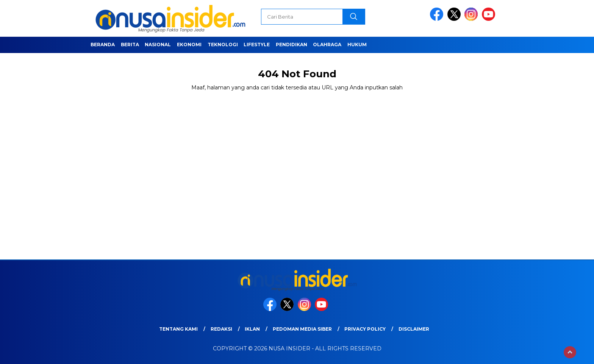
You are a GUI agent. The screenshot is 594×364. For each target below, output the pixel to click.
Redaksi (221, 329)
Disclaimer (414, 329)
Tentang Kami (178, 329)
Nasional (158, 45)
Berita (130, 45)
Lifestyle (257, 45)
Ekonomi (189, 45)
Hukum (357, 45)
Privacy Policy (365, 329)
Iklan (252, 329)
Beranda (103, 45)
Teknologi (223, 45)
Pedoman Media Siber (302, 329)
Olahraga (327, 45)
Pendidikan (292, 45)
